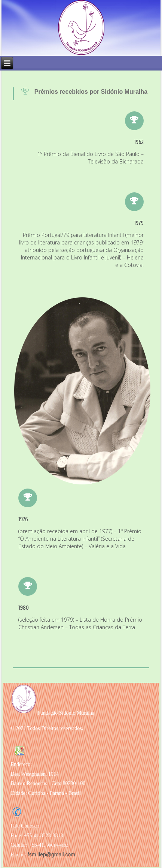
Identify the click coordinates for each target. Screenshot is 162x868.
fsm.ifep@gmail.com (51, 855)
